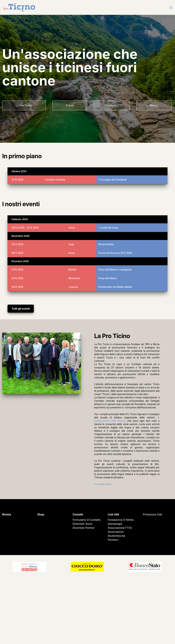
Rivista (154, 105)
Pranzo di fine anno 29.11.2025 (115, 253)
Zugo (71, 244)
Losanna (73, 287)
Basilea (72, 270)
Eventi (70, 105)
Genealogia (115, 524)
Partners (113, 540)
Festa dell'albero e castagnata (115, 270)
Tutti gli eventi (21, 309)
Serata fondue (106, 244)
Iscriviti (112, 105)
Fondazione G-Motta (121, 520)
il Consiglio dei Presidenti (112, 180)
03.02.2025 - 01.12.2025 (25, 228)
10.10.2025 (17, 180)
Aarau (72, 228)
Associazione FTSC (120, 528)
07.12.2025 (17, 270)
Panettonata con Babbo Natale (115, 287)
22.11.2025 (17, 244)
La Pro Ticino (24, 105)
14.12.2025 (17, 287)
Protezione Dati (153, 514)
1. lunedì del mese (108, 228)
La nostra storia (103, 484)
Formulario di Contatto (86, 520)
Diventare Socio (82, 524)
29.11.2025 (17, 253)
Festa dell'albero (107, 278)
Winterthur (74, 278)
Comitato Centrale (55, 180)
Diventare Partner (83, 528)
